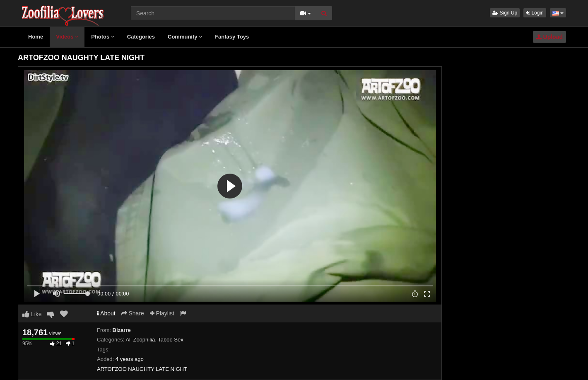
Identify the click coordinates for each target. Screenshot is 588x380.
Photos (103, 37)
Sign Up (505, 13)
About (106, 313)
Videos (67, 37)
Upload (549, 37)
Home (36, 37)
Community (185, 37)
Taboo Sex (170, 340)
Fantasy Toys (232, 37)
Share (133, 313)
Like (32, 314)
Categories (141, 37)
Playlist (162, 313)
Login (535, 13)
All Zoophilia (140, 340)
